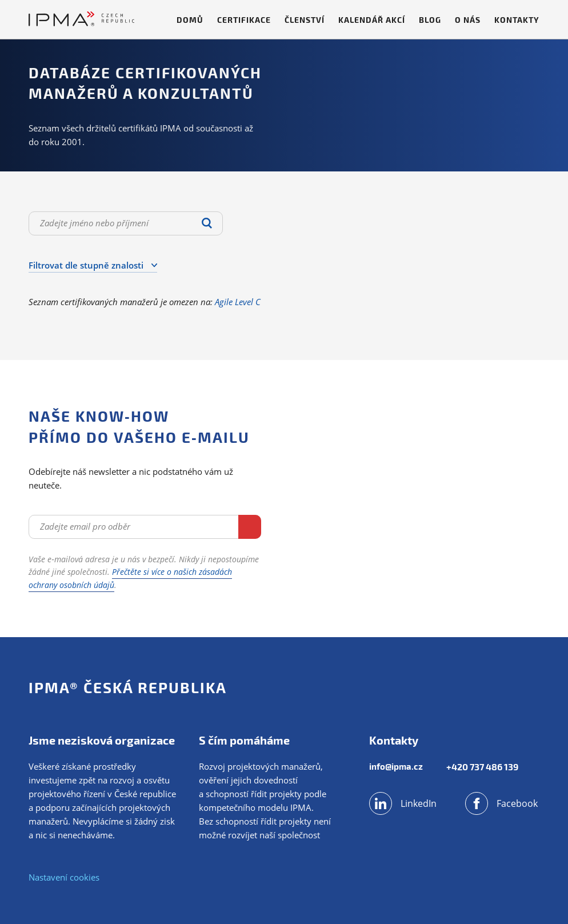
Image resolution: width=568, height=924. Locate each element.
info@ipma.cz (397, 767)
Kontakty (517, 20)
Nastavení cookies (64, 877)
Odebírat (216, 526)
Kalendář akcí (372, 20)
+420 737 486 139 (487, 767)
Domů (190, 20)
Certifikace (244, 20)
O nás (468, 20)
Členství (305, 20)
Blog (430, 20)
